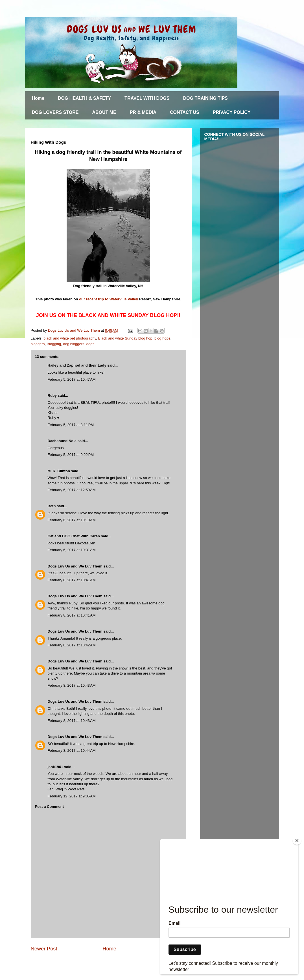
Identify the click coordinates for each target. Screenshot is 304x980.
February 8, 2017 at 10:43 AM (72, 685)
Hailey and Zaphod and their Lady (77, 365)
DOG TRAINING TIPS (205, 98)
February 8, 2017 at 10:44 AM (72, 750)
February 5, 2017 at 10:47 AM (72, 379)
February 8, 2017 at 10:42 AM (72, 645)
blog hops (162, 338)
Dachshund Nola (62, 441)
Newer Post (44, 949)
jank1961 (55, 767)
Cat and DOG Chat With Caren (74, 536)
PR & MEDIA (143, 112)
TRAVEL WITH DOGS (147, 98)
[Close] (297, 841)
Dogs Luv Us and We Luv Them (75, 566)
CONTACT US (185, 112)
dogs (90, 344)
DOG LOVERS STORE (55, 112)
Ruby (52, 395)
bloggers (38, 344)
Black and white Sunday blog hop (125, 338)
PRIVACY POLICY (232, 112)
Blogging (54, 344)
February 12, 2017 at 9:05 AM (72, 796)
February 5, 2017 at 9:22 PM (71, 455)
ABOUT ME (104, 112)
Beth (52, 506)
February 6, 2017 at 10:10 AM (72, 520)
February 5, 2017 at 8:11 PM (71, 425)
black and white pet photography (70, 338)
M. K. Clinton (59, 471)
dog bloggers (74, 344)
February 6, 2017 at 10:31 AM (72, 550)
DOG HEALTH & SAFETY (84, 98)
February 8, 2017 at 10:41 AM (72, 580)
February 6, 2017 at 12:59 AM (72, 490)
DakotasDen (85, 543)
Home (38, 98)
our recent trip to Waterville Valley (109, 299)
